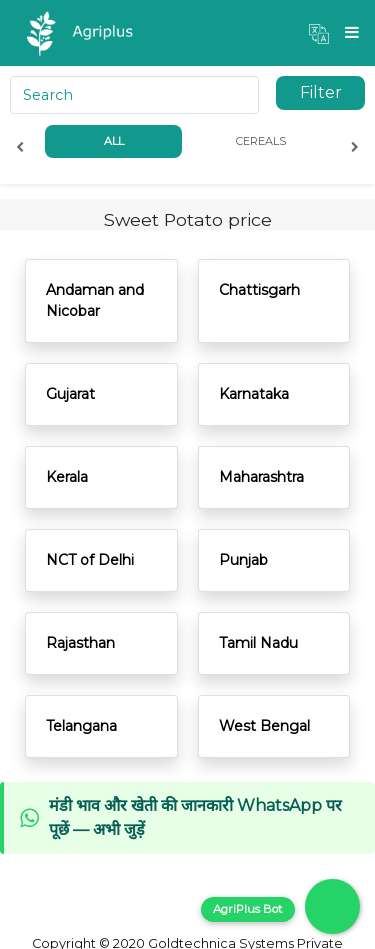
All (114, 141)
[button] (319, 33)
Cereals (261, 141)
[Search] (134, 95)
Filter (321, 92)
